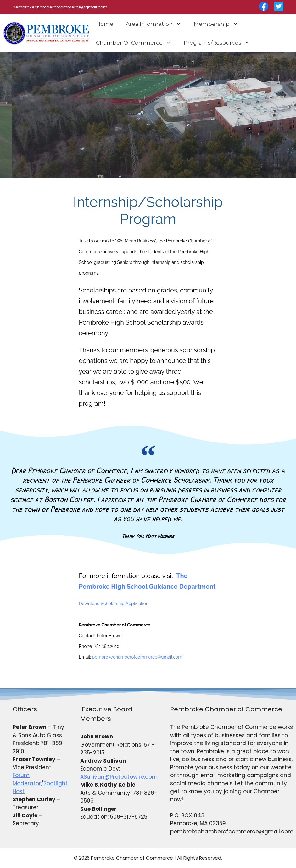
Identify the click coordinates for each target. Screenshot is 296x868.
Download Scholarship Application (114, 604)
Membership (219, 24)
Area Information (157, 24)
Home (105, 24)
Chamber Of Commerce (137, 43)
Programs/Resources (220, 43)
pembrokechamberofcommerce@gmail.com (137, 657)
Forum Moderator (27, 779)
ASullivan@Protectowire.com (119, 777)
